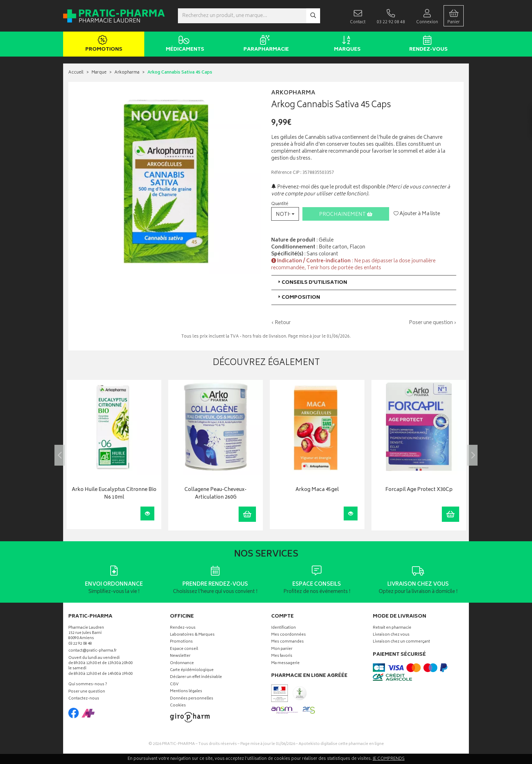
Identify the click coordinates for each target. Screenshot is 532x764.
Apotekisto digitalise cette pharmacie (341, 744)
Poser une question (87, 692)
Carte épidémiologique (192, 670)
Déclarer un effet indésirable (196, 677)
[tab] (364, 283)
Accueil (76, 73)
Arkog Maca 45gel (317, 490)
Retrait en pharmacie (392, 628)
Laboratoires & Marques (192, 635)
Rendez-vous (427, 44)
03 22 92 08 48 (80, 644)
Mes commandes (288, 642)
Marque (99, 73)
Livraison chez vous (391, 635)
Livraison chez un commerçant (401, 642)
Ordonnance (182, 664)
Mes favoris (282, 656)
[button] (285, 214)
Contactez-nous (84, 699)
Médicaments (184, 44)
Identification (284, 628)
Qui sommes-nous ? (88, 685)
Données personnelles (192, 699)
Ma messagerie (285, 664)
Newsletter (180, 656)
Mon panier (282, 649)
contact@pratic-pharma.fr (92, 652)
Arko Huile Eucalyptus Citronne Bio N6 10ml (114, 494)
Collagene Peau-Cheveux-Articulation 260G (216, 494)
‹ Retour (281, 323)
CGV (174, 685)
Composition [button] (298, 298)
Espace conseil (184, 649)
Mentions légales (186, 692)
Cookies (178, 706)
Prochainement (346, 215)
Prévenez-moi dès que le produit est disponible (328, 187)
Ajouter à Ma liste (417, 214)
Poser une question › (433, 323)
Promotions (102, 44)
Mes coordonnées (289, 635)
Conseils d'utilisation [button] (312, 283)
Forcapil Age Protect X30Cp (419, 490)
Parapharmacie (265, 44)
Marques (346, 44)
